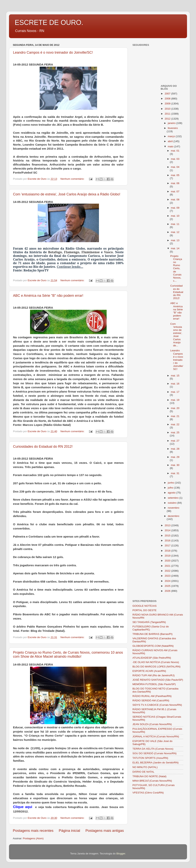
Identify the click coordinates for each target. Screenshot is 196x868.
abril (171, 141)
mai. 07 (175, 191)
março (172, 136)
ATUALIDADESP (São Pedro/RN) (152, 658)
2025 (168, 586)
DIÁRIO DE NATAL (143, 772)
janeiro (172, 123)
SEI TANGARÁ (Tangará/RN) (149, 622)
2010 (168, 109)
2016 (168, 541)
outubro (173, 503)
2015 (168, 536)
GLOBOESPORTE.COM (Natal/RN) (153, 646)
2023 (168, 576)
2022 (168, 571)
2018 (168, 551)
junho (171, 483)
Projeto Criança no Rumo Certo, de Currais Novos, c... (176, 268)
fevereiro (173, 128)
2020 (168, 561)
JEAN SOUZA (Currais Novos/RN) (152, 724)
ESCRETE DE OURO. (49, 23)
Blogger (121, 854)
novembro (174, 508)
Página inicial (69, 831)
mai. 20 (175, 408)
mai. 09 (175, 208)
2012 (168, 119)
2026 (168, 591)
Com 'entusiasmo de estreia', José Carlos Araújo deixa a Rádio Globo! (67, 194)
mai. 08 (175, 200)
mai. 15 (175, 376)
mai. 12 (175, 232)
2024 (168, 581)
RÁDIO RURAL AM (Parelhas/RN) (152, 696)
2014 (168, 530)
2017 (168, 545)
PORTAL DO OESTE (145, 610)
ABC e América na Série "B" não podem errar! (48, 296)
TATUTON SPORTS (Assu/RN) (150, 758)
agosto (172, 493)
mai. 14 (175, 248)
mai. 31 (175, 473)
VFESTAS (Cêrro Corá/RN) (148, 793)
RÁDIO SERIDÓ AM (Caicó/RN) (151, 700)
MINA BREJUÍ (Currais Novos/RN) (152, 781)
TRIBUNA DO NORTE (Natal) (149, 776)
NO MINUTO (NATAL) (145, 767)
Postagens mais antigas (105, 831)
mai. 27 (175, 441)
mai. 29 (175, 457)
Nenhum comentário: (73, 179)
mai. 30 (175, 465)
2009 (168, 104)
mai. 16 (175, 384)
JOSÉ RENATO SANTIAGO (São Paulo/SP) (158, 680)
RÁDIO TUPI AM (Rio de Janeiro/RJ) (154, 675)
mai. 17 (175, 392)
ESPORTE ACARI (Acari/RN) (149, 671)
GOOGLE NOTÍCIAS (145, 606)
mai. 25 (175, 432)
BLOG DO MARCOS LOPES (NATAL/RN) (156, 667)
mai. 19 (175, 400)
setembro (174, 498)
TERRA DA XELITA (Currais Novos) (153, 749)
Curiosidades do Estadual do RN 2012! (43, 447)
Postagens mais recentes (33, 831)
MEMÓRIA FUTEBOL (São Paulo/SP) (154, 684)
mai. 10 (175, 216)
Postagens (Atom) (33, 838)
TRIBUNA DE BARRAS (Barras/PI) (152, 634)
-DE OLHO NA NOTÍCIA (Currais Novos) (156, 662)
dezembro (174, 516)
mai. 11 (175, 224)
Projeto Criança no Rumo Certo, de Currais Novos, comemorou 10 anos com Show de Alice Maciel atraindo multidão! (68, 654)
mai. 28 (175, 449)
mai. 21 (175, 416)
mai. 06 (175, 183)
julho (171, 488)
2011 (168, 114)
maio (171, 146)
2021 (168, 566)
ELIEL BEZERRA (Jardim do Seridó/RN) (156, 763)
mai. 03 (175, 159)
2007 (168, 94)
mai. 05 (175, 175)
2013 (168, 525)
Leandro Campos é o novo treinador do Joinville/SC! (53, 52)
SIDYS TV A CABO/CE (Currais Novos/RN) (157, 705)
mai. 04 (175, 167)
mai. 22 (175, 424)
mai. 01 (175, 151)
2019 (168, 556)
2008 (168, 99)
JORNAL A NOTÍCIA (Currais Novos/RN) (156, 736)
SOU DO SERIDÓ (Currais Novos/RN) (154, 753)
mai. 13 (175, 240)
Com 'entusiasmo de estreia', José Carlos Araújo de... (176, 335)
